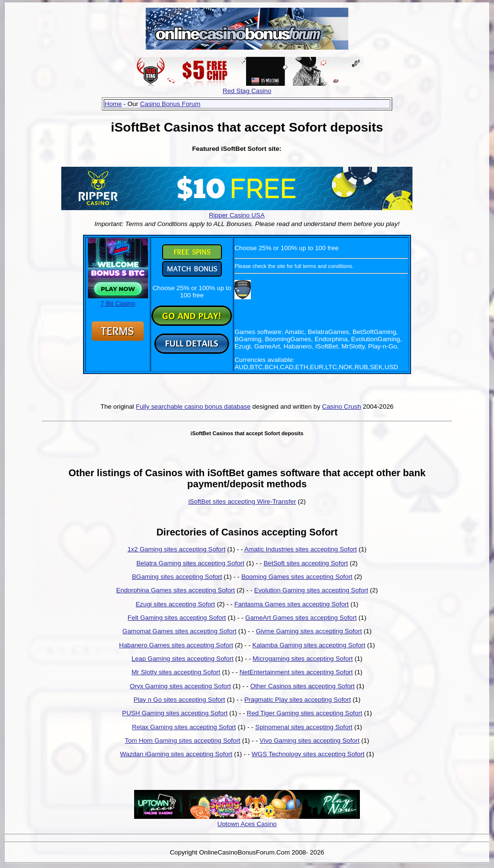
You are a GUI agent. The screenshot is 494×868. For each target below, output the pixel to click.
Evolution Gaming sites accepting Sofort (311, 590)
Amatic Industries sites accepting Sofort (300, 549)
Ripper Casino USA (237, 215)
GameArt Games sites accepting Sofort (301, 618)
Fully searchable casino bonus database (193, 407)
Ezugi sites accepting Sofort (175, 604)
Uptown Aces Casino (247, 824)
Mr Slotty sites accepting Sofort (176, 672)
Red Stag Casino (247, 91)
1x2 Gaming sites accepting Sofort (176, 549)
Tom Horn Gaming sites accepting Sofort (183, 741)
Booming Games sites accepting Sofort (297, 577)
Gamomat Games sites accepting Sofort (179, 631)
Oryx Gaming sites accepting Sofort (180, 686)
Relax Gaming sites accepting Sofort (184, 727)
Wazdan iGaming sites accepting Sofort (176, 754)
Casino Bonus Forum (170, 104)
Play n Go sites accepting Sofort (179, 700)
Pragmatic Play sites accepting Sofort (297, 700)
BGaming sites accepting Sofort (177, 577)
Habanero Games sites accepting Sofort (176, 645)
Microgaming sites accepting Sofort (303, 659)
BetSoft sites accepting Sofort (306, 563)
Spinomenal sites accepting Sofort (304, 727)
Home (113, 104)
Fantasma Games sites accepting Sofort (292, 604)
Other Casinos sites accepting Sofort (302, 686)
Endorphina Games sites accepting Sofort (176, 590)
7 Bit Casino (118, 300)
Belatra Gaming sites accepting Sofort (191, 563)
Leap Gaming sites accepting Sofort (183, 659)
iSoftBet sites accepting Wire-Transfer (242, 501)
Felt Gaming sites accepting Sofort (177, 618)
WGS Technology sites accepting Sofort (308, 754)
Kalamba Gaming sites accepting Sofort (309, 645)
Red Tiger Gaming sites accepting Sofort (305, 713)
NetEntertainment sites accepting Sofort (296, 672)
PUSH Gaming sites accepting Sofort (175, 713)
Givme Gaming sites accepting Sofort (309, 631)
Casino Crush (342, 407)
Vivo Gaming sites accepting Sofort (309, 741)
